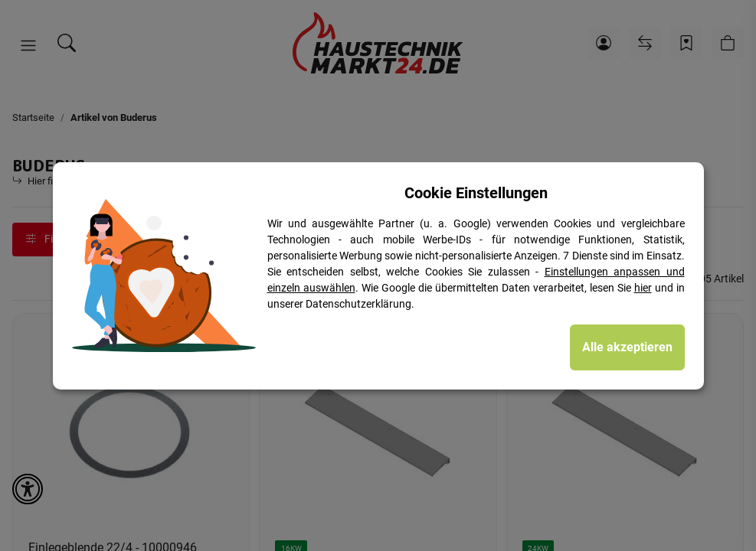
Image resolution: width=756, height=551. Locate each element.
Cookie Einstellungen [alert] (476, 193)
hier (643, 288)
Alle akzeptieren (627, 347)
